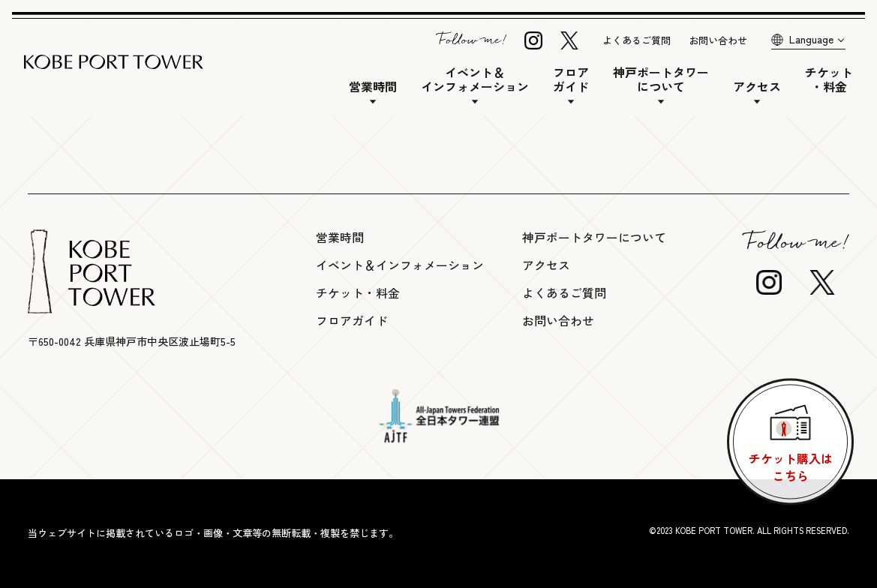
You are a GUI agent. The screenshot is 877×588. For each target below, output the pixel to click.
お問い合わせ (718, 40)
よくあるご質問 (637, 40)
